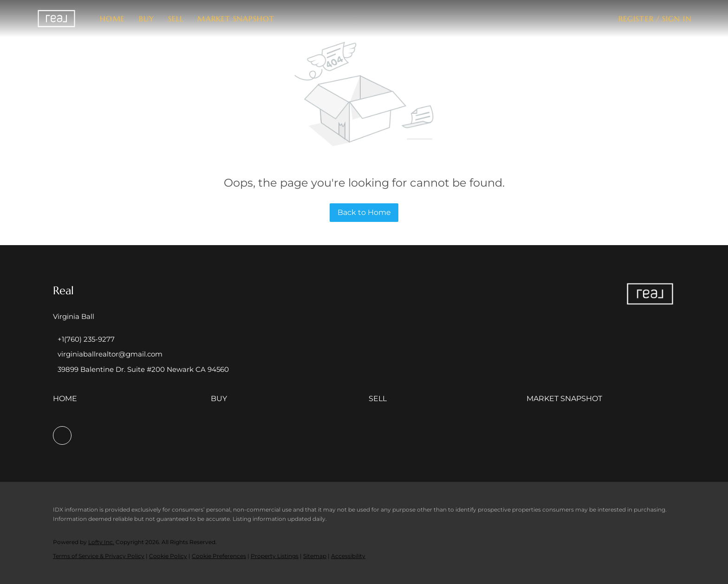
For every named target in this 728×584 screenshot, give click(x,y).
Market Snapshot (236, 19)
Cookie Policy (168, 556)
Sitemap (315, 556)
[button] (56, 19)
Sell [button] (176, 19)
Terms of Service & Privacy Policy (99, 556)
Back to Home (364, 212)
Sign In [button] (677, 19)
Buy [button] (146, 19)
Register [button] (636, 19)
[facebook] (62, 435)
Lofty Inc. (101, 542)
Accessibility (348, 556)
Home (112, 19)
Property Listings (275, 556)
